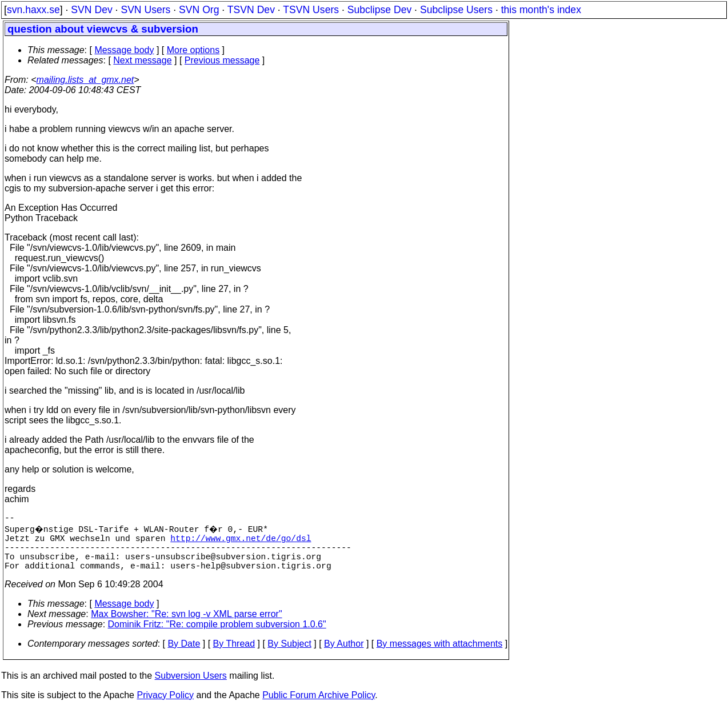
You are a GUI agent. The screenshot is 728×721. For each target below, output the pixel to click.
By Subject (289, 655)
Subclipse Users (456, 10)
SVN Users (145, 10)
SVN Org (199, 10)
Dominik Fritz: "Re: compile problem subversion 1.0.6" (217, 636)
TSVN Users (311, 10)
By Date (184, 655)
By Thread (234, 655)
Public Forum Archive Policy (319, 706)
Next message (142, 60)
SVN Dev (91, 10)
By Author (344, 655)
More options (193, 50)
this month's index (541, 10)
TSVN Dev (251, 10)
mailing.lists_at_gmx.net (85, 80)
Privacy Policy (165, 706)
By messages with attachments (440, 655)
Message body (124, 50)
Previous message (222, 60)
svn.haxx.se (33, 10)
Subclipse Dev (379, 10)
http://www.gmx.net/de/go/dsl (241, 542)
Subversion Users (191, 687)
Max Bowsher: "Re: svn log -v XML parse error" (186, 625)
